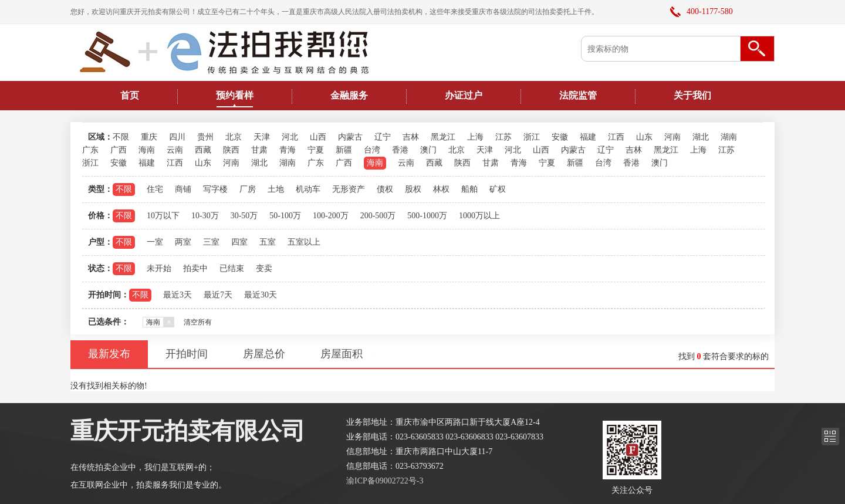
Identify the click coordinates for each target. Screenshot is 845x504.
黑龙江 (443, 137)
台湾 (372, 150)
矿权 (498, 189)
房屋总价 (264, 354)
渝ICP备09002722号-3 (385, 481)
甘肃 (259, 150)
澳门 (428, 150)
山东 (644, 137)
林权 (441, 189)
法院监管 (578, 95)
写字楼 (215, 189)
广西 (119, 150)
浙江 (532, 137)
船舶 (469, 189)
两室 (183, 242)
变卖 (264, 268)
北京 (234, 137)
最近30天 (261, 295)
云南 (175, 150)
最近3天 (178, 295)
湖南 (729, 137)
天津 (262, 137)
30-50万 (244, 216)
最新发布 (109, 354)
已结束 (232, 268)
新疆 (344, 150)
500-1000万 (427, 216)
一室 (155, 242)
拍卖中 (195, 268)
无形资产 (349, 189)
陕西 (231, 150)
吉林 (411, 137)
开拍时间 (187, 354)
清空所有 (198, 322)
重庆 (149, 137)
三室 (211, 242)
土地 (276, 189)
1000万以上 (479, 216)
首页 (130, 95)
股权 (413, 189)
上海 (475, 137)
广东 (90, 150)
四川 (177, 137)
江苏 (503, 137)
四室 (239, 242)
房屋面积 (342, 354)
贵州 (205, 137)
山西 (318, 137)
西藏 (203, 150)
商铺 (183, 189)
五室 (268, 242)
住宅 (155, 189)
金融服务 (349, 95)
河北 (290, 137)
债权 (385, 189)
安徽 (560, 137)
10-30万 (205, 216)
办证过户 (464, 95)
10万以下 (163, 216)
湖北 (701, 137)
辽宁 (383, 137)
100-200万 (331, 216)
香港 (400, 150)
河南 (672, 137)
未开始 (159, 268)
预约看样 (235, 95)
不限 (121, 137)
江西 (616, 137)
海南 (147, 150)
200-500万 (378, 216)
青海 (288, 150)
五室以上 (304, 242)
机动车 (308, 189)
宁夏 (316, 150)
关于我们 (692, 95)
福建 (588, 137)
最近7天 (218, 295)
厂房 (248, 189)
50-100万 (285, 216)
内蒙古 (350, 137)
